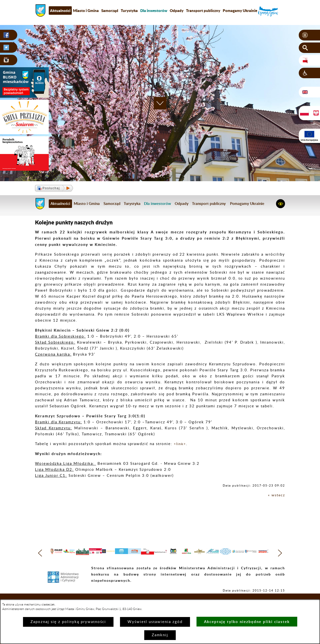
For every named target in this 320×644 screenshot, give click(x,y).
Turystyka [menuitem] (129, 10)
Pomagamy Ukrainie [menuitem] (240, 10)
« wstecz (276, 495)
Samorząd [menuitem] (110, 10)
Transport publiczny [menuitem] (203, 10)
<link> (180, 444)
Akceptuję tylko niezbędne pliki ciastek (247, 622)
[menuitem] (154, 10)
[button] (309, 35)
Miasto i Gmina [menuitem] (86, 10)
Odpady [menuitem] (177, 10)
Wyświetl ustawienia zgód (155, 622)
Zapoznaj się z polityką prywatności (68, 622)
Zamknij (160, 635)
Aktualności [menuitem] (60, 10)
